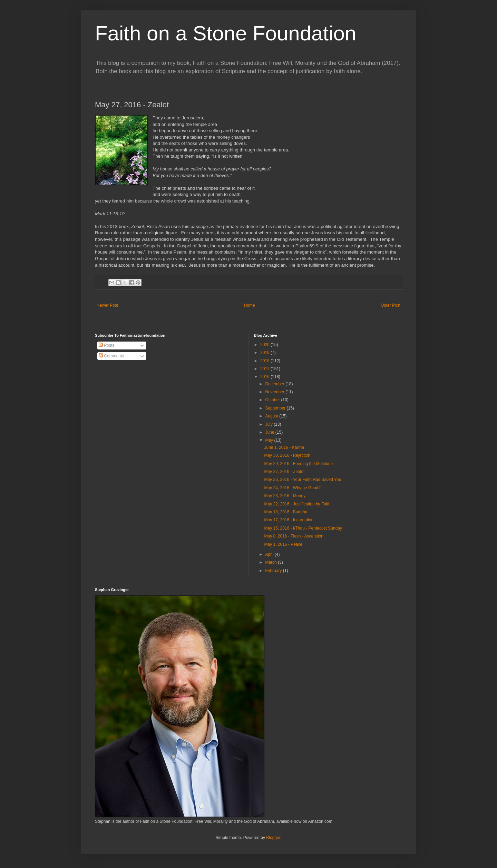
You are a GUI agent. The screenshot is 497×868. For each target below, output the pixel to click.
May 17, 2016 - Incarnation (289, 520)
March (271, 562)
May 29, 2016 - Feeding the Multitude (298, 464)
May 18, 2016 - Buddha (286, 512)
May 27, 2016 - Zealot (284, 472)
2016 (265, 377)
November (275, 392)
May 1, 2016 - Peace (283, 544)
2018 (265, 361)
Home (250, 305)
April (270, 554)
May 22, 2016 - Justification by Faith (297, 504)
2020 (265, 345)
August (272, 416)
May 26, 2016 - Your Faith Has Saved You (303, 480)
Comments (111, 356)
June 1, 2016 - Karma (284, 447)
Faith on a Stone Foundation (226, 33)
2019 (265, 353)
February (274, 571)
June (270, 432)
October (273, 400)
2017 (265, 369)
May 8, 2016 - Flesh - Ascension (294, 536)
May (270, 440)
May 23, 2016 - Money (285, 496)
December (275, 384)
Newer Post (107, 305)
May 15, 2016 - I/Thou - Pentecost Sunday (303, 528)
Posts (106, 345)
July (269, 424)
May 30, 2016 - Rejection (287, 455)
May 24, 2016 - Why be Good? (292, 488)
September (276, 408)
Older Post (391, 305)
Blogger (273, 838)
